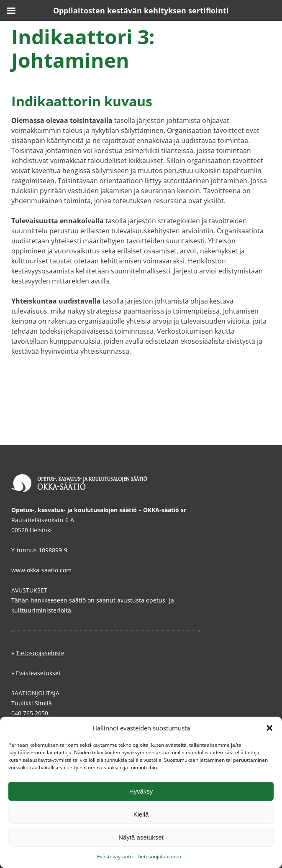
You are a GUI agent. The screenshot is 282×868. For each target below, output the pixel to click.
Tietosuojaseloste (40, 653)
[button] (269, 728)
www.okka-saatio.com (41, 570)
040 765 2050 (30, 713)
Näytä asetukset (141, 837)
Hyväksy (141, 791)
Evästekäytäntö (115, 857)
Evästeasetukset (38, 673)
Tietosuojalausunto (159, 857)
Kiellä (141, 814)
